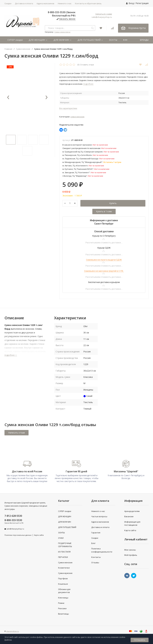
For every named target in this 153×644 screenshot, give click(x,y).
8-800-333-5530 (13, 520)
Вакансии (129, 516)
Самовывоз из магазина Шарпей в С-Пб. (104, 271)
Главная (8, 49)
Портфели (63, 578)
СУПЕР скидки (15, 40)
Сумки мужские (65, 573)
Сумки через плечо (62, 32)
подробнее (11, 355)
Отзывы (95, 562)
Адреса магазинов (45, 3)
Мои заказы (130, 550)
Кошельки (63, 584)
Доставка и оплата (24, 3)
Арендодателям (132, 511)
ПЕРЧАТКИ (63, 557)
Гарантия (96, 533)
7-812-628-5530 (13, 516)
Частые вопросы (99, 516)
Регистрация (142, 3)
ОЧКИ (61, 538)
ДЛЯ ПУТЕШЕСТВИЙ (90, 40)
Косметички (64, 568)
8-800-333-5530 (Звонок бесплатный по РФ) (62, 14)
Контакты (96, 557)
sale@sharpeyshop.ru (102, 17)
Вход (131, 3)
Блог (93, 543)
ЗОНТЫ (113, 40)
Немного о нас (65, 3)
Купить (113, 203)
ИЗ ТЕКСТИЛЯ (64, 552)
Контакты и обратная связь (88, 3)
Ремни (61, 603)
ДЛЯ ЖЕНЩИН (38, 40)
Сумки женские (23, 49)
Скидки (8, 3)
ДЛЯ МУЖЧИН (63, 40)
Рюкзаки (62, 608)
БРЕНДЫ (144, 40)
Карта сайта (39, 535)
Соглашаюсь (140, 640)
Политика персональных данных (18, 535)
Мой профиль (131, 555)
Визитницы (64, 614)
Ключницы (63, 598)
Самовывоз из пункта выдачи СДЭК (104, 260)
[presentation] (8, 98)
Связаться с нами (104, 14)
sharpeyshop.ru (13, 631)
